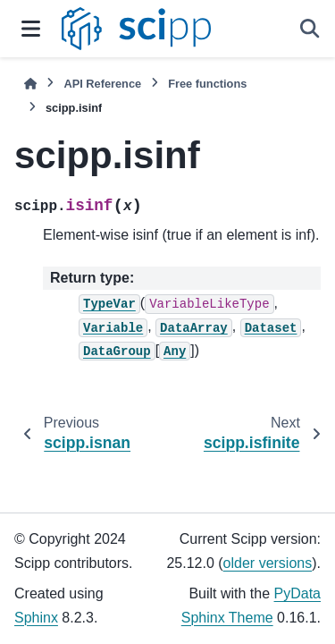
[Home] (30, 84)
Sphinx (36, 618)
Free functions (207, 84)
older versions (268, 563)
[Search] (310, 29)
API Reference (102, 84)
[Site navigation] (31, 29)
